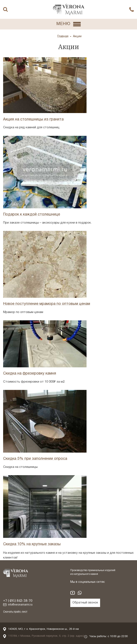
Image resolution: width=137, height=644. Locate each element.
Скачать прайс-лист (15, 612)
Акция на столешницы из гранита (33, 119)
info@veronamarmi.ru (20, 605)
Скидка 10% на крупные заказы (32, 544)
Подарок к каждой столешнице (32, 214)
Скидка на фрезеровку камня (30, 374)
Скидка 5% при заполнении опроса (35, 459)
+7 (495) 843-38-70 (18, 601)
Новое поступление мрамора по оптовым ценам (47, 304)
